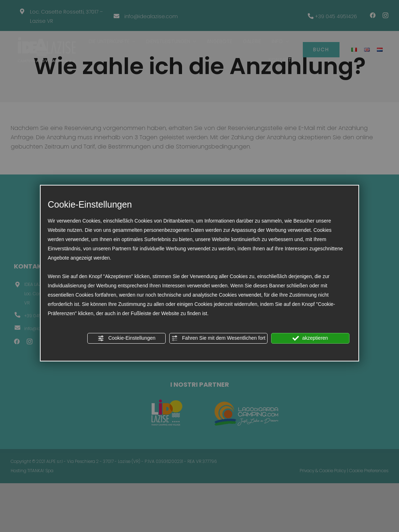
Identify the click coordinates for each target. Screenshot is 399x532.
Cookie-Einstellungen (126, 338)
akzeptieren (310, 338)
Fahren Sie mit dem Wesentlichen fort (218, 338)
